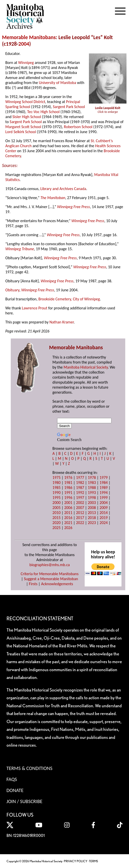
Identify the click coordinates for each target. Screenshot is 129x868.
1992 (80, 493)
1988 (92, 488)
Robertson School (78, 127)
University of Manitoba (57, 83)
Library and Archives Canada (63, 189)
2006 (68, 508)
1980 (56, 483)
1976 (68, 478)
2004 (24, 44)
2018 (92, 518)
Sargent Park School (69, 107)
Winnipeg (26, 63)
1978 (92, 478)
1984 (104, 483)
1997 (80, 498)
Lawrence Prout (35, 308)
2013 (92, 513)
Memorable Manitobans (29, 37)
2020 (56, 523)
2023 (92, 523)
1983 (92, 483)
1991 (68, 493)
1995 (56, 498)
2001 (68, 503)
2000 (56, 503)
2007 (80, 508)
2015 (56, 518)
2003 (92, 503)
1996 (68, 498)
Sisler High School (27, 117)
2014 (104, 513)
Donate (15, 790)
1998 (92, 498)
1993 (92, 493)
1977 (80, 478)
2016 (68, 518)
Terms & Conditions (29, 768)
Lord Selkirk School (21, 132)
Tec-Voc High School (43, 112)
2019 (104, 518)
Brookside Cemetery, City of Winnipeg (69, 299)
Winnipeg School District (25, 102)
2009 (104, 508)
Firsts (33, 584)
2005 (56, 508)
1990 (56, 493)
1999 (104, 498)
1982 (80, 483)
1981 (68, 483)
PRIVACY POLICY (76, 861)
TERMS (93, 861)
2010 (56, 513)
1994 (104, 493)
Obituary (12, 290)
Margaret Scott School (23, 127)
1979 (104, 478)
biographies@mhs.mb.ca (49, 565)
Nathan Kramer (61, 322)
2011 (68, 513)
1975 (56, 478)
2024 (104, 523)
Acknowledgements (57, 584)
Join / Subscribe (25, 801)
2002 (80, 503)
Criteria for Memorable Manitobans (50, 574)
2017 (80, 518)
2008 (92, 508)
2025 (56, 528)
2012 (80, 513)
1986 (68, 488)
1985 (56, 488)
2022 (80, 523)
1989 (104, 488)
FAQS (12, 779)
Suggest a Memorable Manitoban (51, 579)
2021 (68, 523)
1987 (80, 488)
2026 (68, 528)
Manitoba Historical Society (86, 367)
